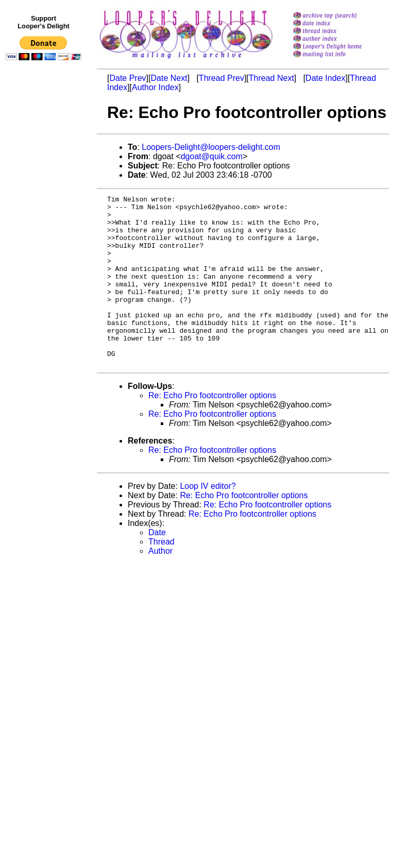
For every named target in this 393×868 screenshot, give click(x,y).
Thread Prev (221, 78)
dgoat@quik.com (212, 156)
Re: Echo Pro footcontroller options (212, 429)
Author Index (155, 87)
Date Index (325, 78)
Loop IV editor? (208, 520)
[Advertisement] (45, 277)
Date (157, 566)
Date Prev (127, 78)
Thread (161, 576)
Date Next (169, 78)
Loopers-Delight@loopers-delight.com (211, 147)
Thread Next (271, 78)
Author (160, 585)
